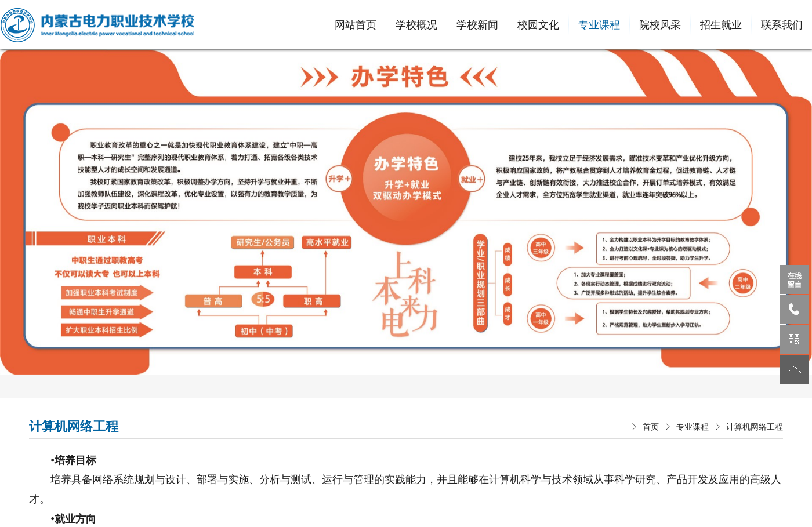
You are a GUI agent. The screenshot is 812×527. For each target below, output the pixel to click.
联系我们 (782, 25)
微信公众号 (795, 340)
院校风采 (660, 25)
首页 (651, 427)
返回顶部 (795, 370)
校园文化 (538, 25)
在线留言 (795, 279)
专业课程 (599, 25)
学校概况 (416, 25)
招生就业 (721, 25)
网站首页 (356, 25)
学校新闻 (477, 25)
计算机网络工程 (755, 427)
